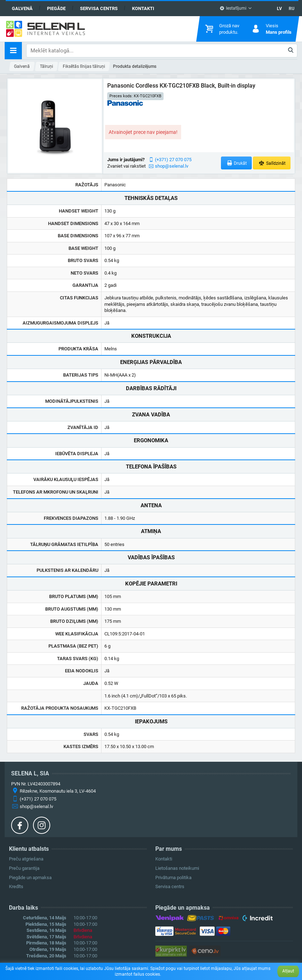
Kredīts (16, 886)
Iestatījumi (233, 8)
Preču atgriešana (26, 859)
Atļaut (288, 971)
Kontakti (143, 8)
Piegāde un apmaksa (30, 878)
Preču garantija (24, 868)
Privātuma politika (173, 878)
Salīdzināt (272, 163)
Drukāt (237, 163)
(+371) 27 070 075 (173, 160)
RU (292, 9)
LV (279, 9)
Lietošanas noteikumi (177, 868)
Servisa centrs (99, 8)
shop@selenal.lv (172, 166)
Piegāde (56, 8)
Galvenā (22, 8)
